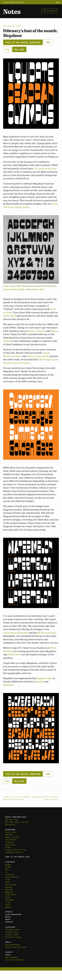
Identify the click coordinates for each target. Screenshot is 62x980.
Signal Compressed (38, 356)
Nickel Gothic (11, 895)
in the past (51, 169)
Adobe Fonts (10, 845)
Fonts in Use (10, 832)
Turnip (8, 905)
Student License (12, 934)
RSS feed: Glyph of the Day (17, 822)
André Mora (14, 655)
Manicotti (9, 890)
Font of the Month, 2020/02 (23, 42)
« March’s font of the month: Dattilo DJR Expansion (17, 798)
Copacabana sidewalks (16, 633)
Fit (6, 872)
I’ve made (39, 169)
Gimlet (8, 879)
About (8, 919)
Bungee (8, 864)
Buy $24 (19, 49)
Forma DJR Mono (12, 877)
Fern (7, 869)
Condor (8, 867)
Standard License (12, 929)
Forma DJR (10, 874)
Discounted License (13, 937)
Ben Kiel (40, 289)
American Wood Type (14, 289)
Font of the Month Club (17, 857)
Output (8, 897)
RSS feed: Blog (12, 819)
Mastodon (9, 835)
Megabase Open (44, 678)
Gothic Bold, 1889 (12, 286)
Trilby (8, 902)
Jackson (8, 341)
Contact (9, 922)
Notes (12, 12)
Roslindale (9, 900)
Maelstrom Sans (12, 356)
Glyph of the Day (12, 837)
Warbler (8, 907)
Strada (41, 331)
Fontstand (9, 842)
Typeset (9, 912)
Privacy (9, 952)
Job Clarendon (11, 885)
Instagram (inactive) (14, 852)
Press (8, 942)
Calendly (9, 850)
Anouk (46, 353)
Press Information (13, 945)
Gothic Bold (10, 316)
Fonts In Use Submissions (16, 947)
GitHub (8, 847)
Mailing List (10, 824)
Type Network (10, 840)
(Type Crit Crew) (20, 850)
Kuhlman (9, 887)
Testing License (12, 932)
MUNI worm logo (47, 633)
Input (7, 882)
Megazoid (8, 685)
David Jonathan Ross (13, 2)
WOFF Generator (12, 957)
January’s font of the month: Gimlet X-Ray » (45, 798)
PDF (48, 42)
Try (7, 49)
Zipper (54, 331)
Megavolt (39, 682)
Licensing (10, 927)
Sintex (32, 331)
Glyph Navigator (13, 914)
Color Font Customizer (14, 960)
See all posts (49, 11)
